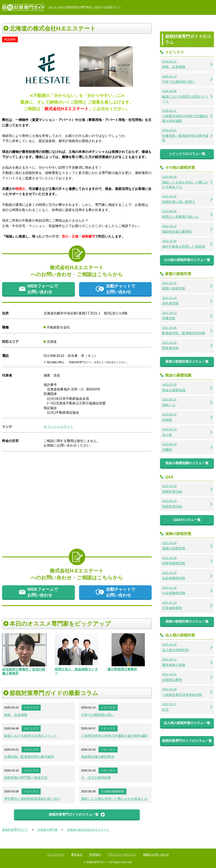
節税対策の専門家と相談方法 (26, 778)
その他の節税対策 (112, 791)
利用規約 (95, 855)
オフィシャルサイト (59, 427)
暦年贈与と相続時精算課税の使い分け (32, 799)
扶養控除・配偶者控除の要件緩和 (29, 757)
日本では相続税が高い (98, 715)
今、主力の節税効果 (96, 778)
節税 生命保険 (16, 715)
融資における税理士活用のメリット (31, 736)
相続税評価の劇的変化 (98, 757)
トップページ (56, 855)
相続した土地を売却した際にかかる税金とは (114, 799)
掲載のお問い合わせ (156, 855)
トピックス (31, 707)
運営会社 (77, 855)
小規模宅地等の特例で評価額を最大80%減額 (114, 736)
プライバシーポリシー (122, 855)
